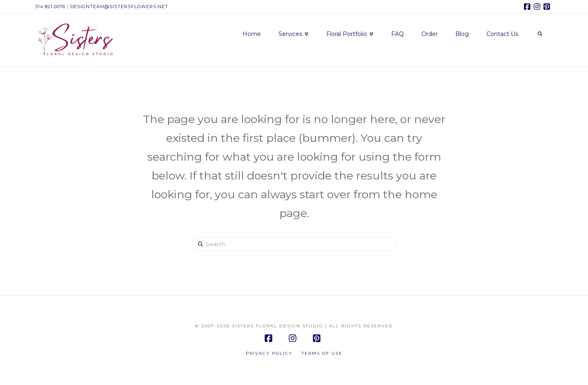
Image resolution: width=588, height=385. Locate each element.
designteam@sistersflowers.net (119, 7)
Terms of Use (322, 353)
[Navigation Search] (540, 34)
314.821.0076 (50, 7)
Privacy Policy (269, 353)
